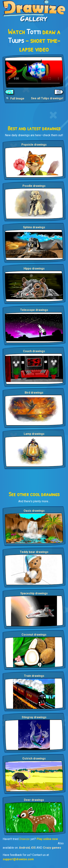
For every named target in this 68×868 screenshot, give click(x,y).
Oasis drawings (34, 511)
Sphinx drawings (34, 227)
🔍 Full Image (15, 98)
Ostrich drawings (34, 758)
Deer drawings (34, 800)
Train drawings (34, 676)
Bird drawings (34, 393)
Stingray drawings (34, 717)
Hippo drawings (34, 269)
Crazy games (52, 848)
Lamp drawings (34, 434)
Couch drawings (34, 351)
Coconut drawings (34, 635)
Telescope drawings (34, 310)
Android (24, 848)
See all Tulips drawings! (47, 98)
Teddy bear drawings (34, 552)
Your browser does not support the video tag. (34, 72)
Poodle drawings (34, 186)
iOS (33, 848)
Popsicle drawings (34, 145)
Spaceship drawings (34, 593)
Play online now (47, 839)
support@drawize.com (18, 859)
